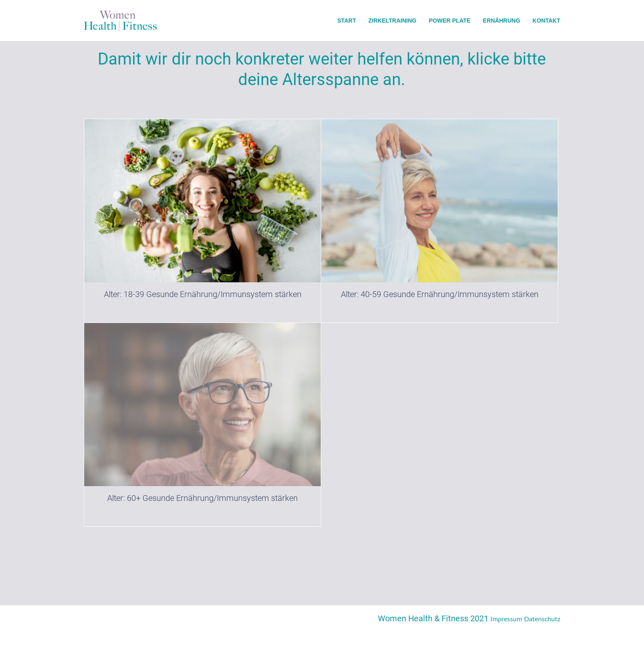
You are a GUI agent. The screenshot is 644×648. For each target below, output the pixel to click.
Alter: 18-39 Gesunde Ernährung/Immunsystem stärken (203, 294)
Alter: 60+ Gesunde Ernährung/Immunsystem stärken (202, 498)
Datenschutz (542, 619)
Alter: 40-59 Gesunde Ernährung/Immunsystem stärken (440, 294)
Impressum (506, 619)
